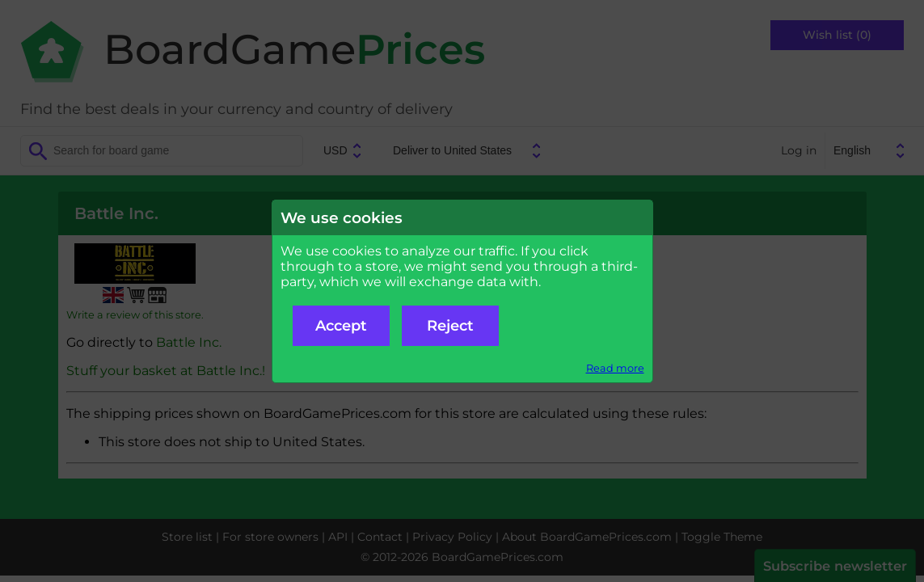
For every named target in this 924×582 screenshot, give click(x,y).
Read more (615, 368)
